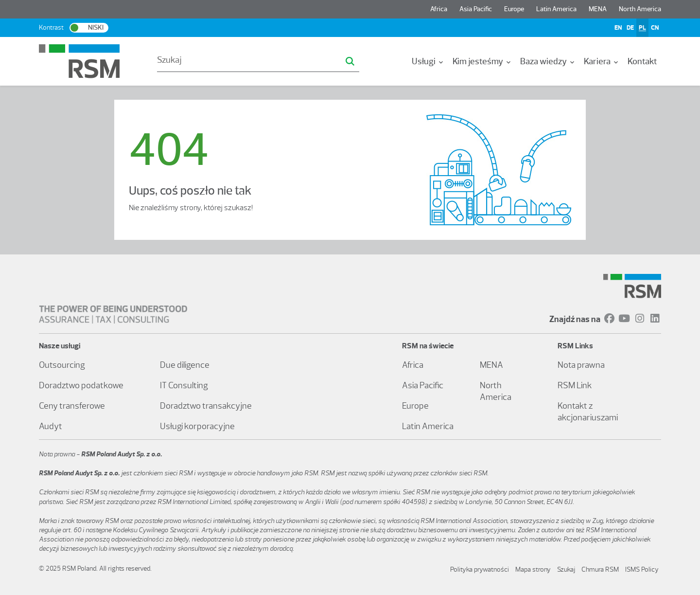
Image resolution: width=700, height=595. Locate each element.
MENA (598, 9)
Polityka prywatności (480, 569)
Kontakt (642, 61)
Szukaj (566, 569)
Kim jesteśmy (482, 61)
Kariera (602, 61)
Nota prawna (581, 365)
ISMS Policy (642, 569)
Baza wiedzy (548, 61)
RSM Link (575, 385)
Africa (439, 9)
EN (618, 27)
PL (642, 27)
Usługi (428, 61)
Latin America (556, 9)
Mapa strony (533, 569)
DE (630, 27)
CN (655, 27)
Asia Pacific (476, 9)
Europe (514, 9)
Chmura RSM (600, 569)
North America (640, 9)
